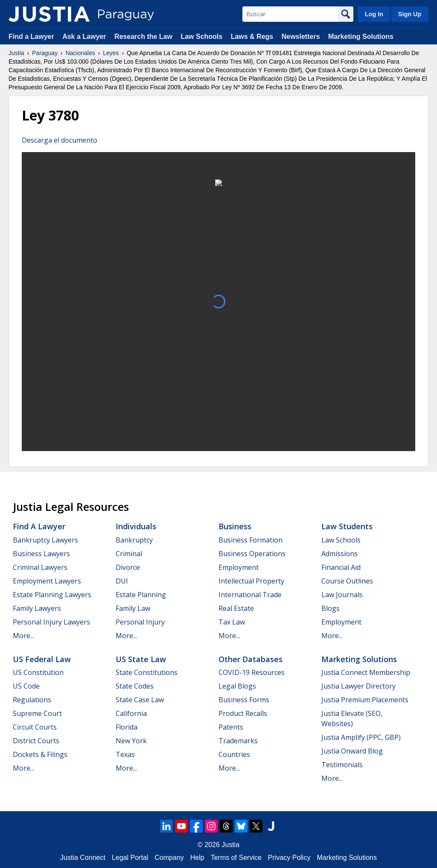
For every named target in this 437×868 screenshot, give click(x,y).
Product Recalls (243, 713)
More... (23, 636)
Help (197, 858)
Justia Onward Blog (352, 751)
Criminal (129, 554)
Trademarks (238, 741)
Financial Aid (341, 567)
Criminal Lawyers (40, 567)
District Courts (36, 741)
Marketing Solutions (361, 37)
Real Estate (236, 608)
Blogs (331, 608)
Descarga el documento (60, 140)
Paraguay (45, 53)
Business (235, 526)
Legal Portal (130, 858)
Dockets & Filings (40, 754)
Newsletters (301, 37)
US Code (26, 686)
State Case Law (140, 700)
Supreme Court (37, 713)
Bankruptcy (134, 540)
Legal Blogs (237, 686)
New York (131, 741)
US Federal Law (42, 659)
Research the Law (143, 37)
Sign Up (410, 14)
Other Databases (251, 659)
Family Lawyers (37, 608)
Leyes (111, 53)
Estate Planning (141, 595)
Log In (374, 14)
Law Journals (342, 595)
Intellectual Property (251, 581)
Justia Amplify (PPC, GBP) (361, 737)
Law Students (347, 526)
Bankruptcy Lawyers (45, 540)
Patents (231, 727)
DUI (122, 581)
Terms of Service (236, 858)
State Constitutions (147, 672)
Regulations (32, 700)
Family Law (133, 608)
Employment (239, 567)
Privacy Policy (289, 858)
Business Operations (252, 554)
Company (169, 858)
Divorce (128, 567)
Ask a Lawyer (85, 37)
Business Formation (251, 540)
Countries (234, 754)
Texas (125, 754)
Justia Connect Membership (366, 672)
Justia (16, 53)
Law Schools (201, 37)
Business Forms (244, 700)
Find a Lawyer (31, 37)
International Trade (250, 595)
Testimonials (342, 765)
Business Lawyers (41, 554)
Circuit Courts (35, 727)
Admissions (339, 554)
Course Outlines (347, 581)
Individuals (136, 526)
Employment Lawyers (47, 581)
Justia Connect (83, 858)
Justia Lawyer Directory (358, 686)
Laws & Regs (252, 37)
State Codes (135, 686)
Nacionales (80, 53)
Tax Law (232, 622)
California (131, 713)
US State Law (141, 659)
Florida (127, 727)
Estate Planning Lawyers (52, 595)
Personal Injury (140, 622)
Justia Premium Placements (365, 700)
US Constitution (38, 672)
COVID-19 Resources (252, 672)
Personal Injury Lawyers (51, 622)
